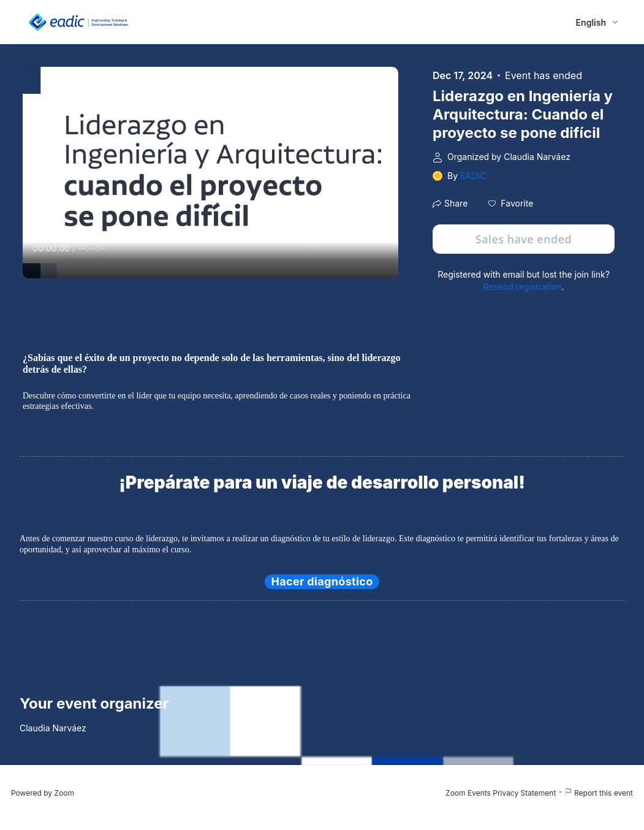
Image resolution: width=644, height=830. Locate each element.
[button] (511, 204)
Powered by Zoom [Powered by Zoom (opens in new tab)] (43, 793)
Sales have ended (524, 239)
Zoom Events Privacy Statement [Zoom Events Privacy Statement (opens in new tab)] (501, 793)
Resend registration (522, 287)
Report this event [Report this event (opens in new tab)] (599, 793)
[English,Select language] (598, 22)
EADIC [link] (473, 176)
